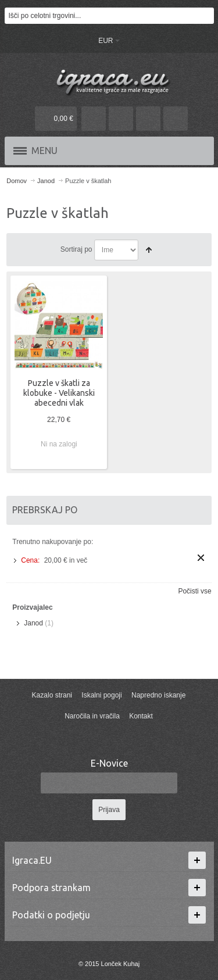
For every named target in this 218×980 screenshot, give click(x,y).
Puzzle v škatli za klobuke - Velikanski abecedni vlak (59, 393)
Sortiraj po (76, 249)
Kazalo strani (52, 695)
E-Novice (109, 763)
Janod (33, 623)
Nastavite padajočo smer (149, 250)
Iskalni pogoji (101, 695)
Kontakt (141, 716)
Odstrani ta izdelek (201, 558)
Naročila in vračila (92, 716)
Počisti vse (194, 591)
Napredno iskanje (158, 695)
